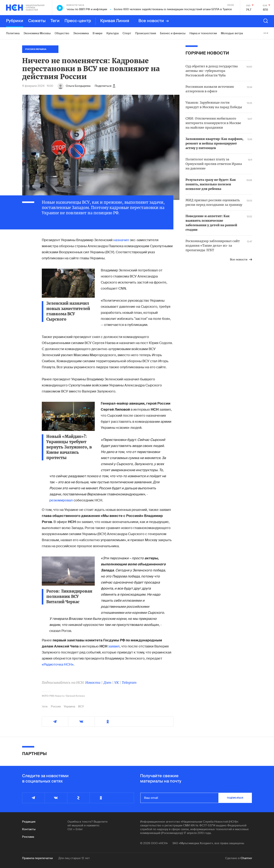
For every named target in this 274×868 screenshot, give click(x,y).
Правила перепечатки (37, 858)
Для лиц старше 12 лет (74, 858)
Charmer (246, 858)
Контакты (29, 829)
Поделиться (105, 86)
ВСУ (81, 706)
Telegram (129, 683)
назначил (121, 240)
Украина (69, 706)
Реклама (28, 837)
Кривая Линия (115, 21)
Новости (93, 683)
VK (117, 683)
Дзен (107, 683)
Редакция (29, 822)
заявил (114, 646)
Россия (56, 706)
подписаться (235, 798)
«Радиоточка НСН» (58, 664)
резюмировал (61, 500)
